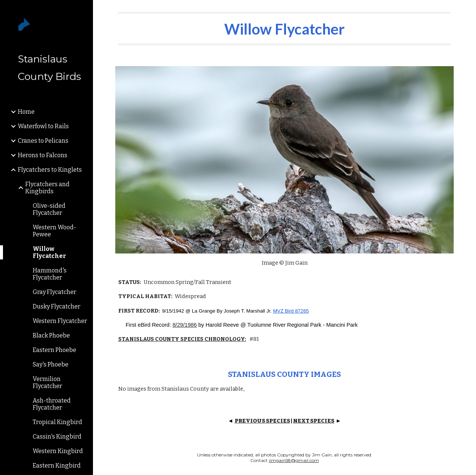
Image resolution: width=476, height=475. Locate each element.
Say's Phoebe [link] (51, 364)
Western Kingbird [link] (58, 451)
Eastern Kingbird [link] (57, 466)
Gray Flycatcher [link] (54, 292)
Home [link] (26, 112)
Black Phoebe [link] (51, 335)
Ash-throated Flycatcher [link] (52, 404)
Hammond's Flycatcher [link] (50, 274)
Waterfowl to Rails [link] (43, 126)
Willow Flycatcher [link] (49, 252)
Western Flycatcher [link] (60, 321)
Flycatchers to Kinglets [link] (50, 170)
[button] (467, 10)
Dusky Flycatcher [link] (57, 306)
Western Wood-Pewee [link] (54, 231)
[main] (285, 29)
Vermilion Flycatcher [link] (47, 382)
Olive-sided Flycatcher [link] (49, 209)
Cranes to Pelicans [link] (43, 141)
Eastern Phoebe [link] (54, 350)
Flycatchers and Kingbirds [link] (47, 188)
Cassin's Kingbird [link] (57, 437)
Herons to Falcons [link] (43, 155)
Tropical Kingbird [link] (57, 422)
